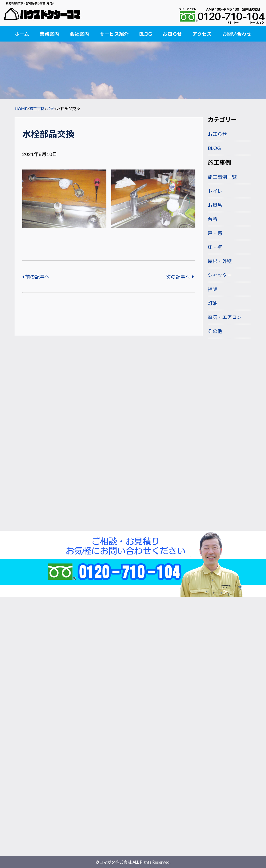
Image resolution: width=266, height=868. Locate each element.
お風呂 (215, 205)
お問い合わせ (237, 34)
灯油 (213, 303)
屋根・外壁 (220, 261)
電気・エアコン (225, 317)
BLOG (146, 34)
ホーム (22, 34)
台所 (51, 109)
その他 (215, 331)
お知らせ (172, 34)
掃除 (213, 289)
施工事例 (37, 109)
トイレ (215, 191)
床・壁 (215, 247)
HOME (21, 109)
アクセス (202, 34)
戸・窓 (215, 233)
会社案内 (79, 34)
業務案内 (49, 34)
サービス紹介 (114, 34)
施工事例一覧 (222, 177)
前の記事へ (36, 277)
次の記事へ (180, 277)
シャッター (220, 275)
